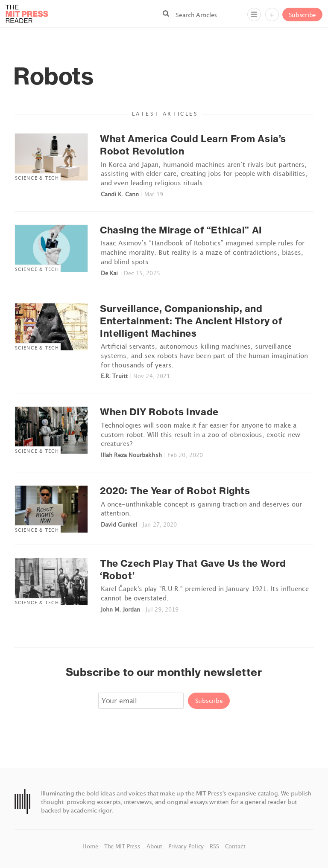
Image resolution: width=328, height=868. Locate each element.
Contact (235, 846)
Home (91, 846)
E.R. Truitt (114, 376)
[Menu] (254, 15)
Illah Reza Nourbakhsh (131, 455)
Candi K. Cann (120, 194)
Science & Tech (37, 178)
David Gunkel (119, 524)
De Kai (109, 273)
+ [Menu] (272, 15)
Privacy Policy (187, 846)
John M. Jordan (120, 609)
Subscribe (302, 15)
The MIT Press (123, 846)
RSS (215, 846)
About (155, 846)
